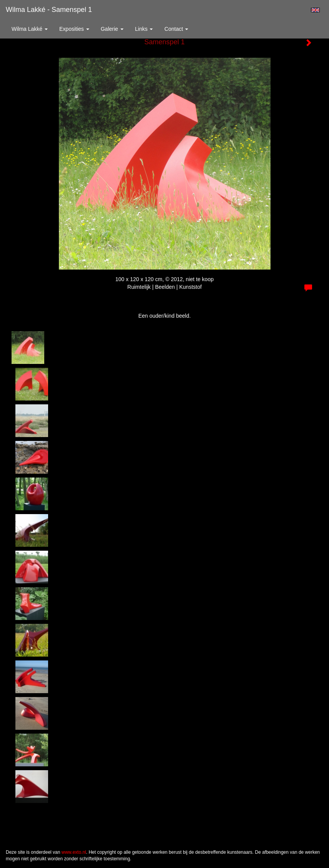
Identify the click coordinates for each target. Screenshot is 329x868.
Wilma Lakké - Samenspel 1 (49, 10)
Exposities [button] (74, 29)
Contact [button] (176, 29)
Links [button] (144, 29)
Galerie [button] (112, 29)
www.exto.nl (74, 852)
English (315, 10)
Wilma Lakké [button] (30, 29)
